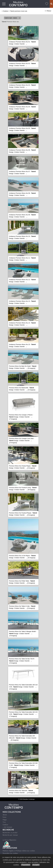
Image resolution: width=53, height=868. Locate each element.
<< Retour (48, 11)
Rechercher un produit (10, 833)
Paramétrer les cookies (10, 853)
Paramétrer (26, 865)
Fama (4, 817)
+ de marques (7, 827)
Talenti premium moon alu (19, 11)
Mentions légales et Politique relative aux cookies (19, 851)
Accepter (36, 865)
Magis (5, 820)
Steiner (5, 815)
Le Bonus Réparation (9, 840)
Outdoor (6, 11)
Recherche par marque (10, 835)
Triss (4, 822)
